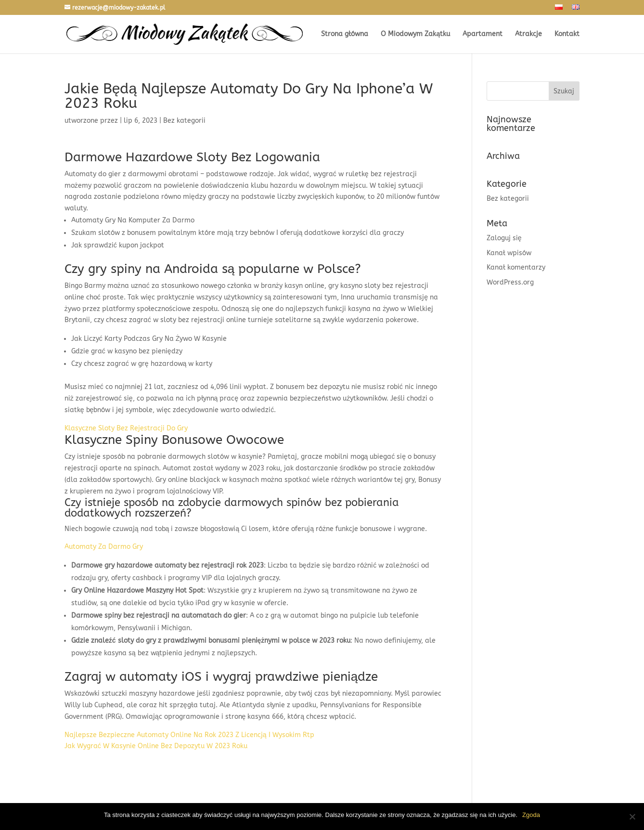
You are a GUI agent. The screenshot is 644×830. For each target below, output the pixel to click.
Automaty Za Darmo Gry (104, 547)
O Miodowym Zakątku (415, 34)
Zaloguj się (504, 238)
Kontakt (567, 34)
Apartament (483, 34)
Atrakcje (528, 34)
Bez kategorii (508, 199)
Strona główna (345, 34)
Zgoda (531, 815)
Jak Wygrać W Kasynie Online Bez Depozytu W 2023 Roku (156, 746)
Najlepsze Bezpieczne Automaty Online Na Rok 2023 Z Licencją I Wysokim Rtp (189, 735)
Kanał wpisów (509, 253)
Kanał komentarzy (516, 267)
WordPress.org (510, 282)
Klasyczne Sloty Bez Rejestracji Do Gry (126, 428)
